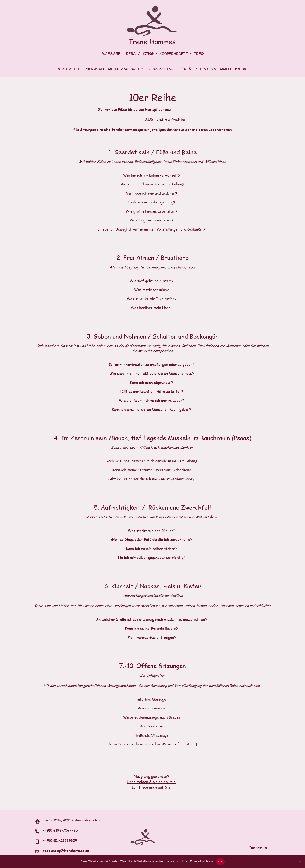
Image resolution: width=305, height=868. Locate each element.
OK (220, 862)
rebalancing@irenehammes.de (66, 851)
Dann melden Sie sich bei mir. (152, 782)
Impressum (258, 848)
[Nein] (300, 862)
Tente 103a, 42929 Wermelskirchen (72, 820)
